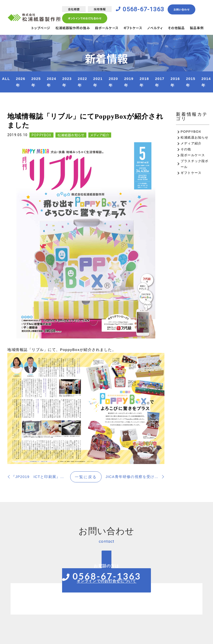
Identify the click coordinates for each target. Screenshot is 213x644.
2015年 (191, 82)
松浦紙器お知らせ (71, 135)
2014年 (206, 82)
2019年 (129, 82)
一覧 (86, 477)
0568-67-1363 (145, 10)
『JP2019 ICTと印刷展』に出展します (41, 477)
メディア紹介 (100, 135)
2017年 (160, 82)
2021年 (98, 82)
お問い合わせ (185, 10)
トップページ (31, 29)
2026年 (21, 82)
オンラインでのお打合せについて (107, 581)
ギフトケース (129, 29)
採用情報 (99, 9)
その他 (186, 149)
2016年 (175, 82)
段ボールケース (101, 29)
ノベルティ (152, 29)
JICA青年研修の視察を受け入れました (135, 477)
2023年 (67, 82)
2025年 (36, 82)
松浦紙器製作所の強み (65, 29)
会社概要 (72, 9)
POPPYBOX (41, 135)
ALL (6, 79)
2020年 (113, 82)
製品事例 (196, 29)
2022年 (82, 82)
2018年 (144, 82)
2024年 (52, 82)
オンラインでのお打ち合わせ (84, 19)
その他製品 (175, 29)
